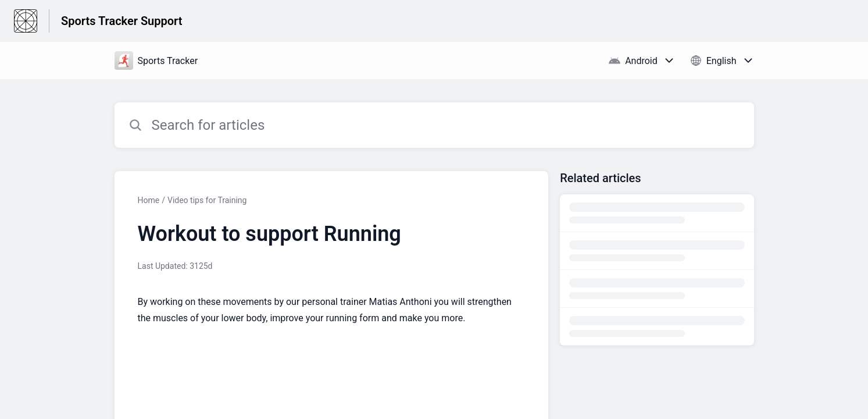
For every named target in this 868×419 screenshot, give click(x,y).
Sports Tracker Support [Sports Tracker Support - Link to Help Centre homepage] (122, 21)
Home (149, 200)
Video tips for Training (207, 200)
